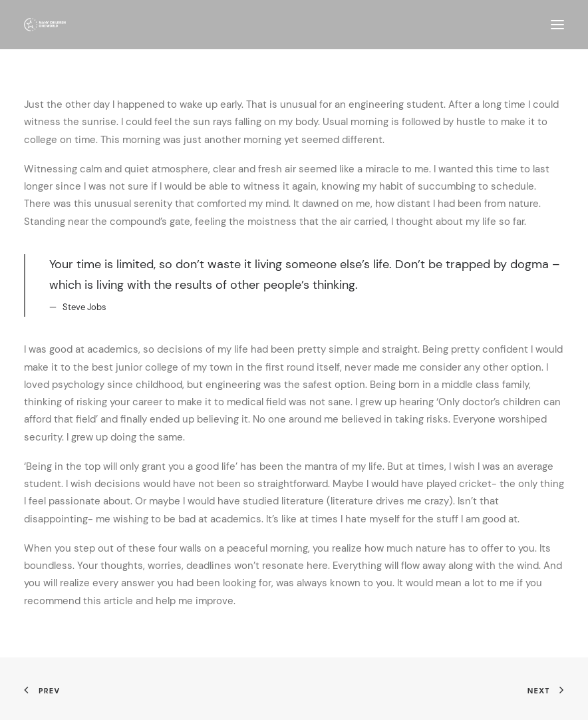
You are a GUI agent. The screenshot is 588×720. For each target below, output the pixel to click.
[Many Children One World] (45, 25)
